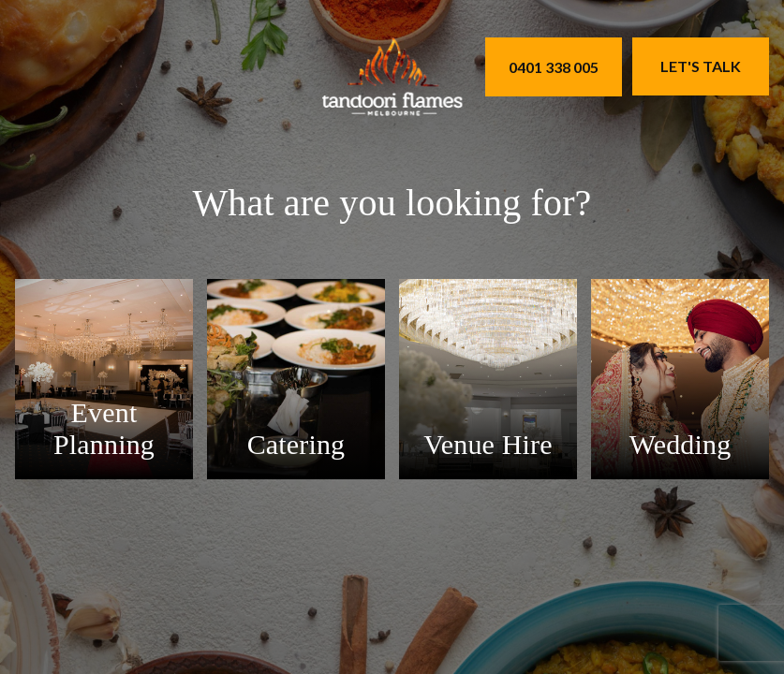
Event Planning (104, 428)
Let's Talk (701, 66)
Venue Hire (488, 444)
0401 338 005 (554, 67)
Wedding (680, 444)
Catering (296, 444)
